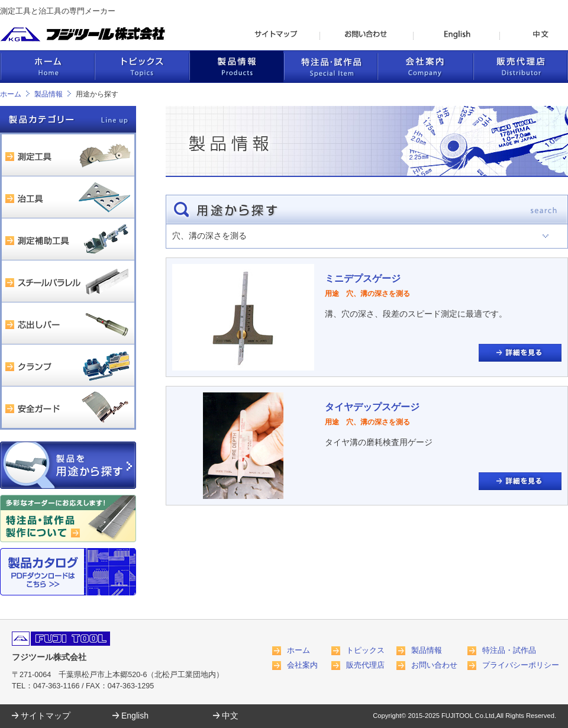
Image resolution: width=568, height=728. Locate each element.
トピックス (365, 650)
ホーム (11, 94)
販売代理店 (365, 665)
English (135, 716)
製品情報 (49, 94)
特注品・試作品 (509, 650)
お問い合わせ (434, 665)
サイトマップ (46, 716)
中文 (230, 716)
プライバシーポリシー (521, 665)
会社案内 (302, 665)
